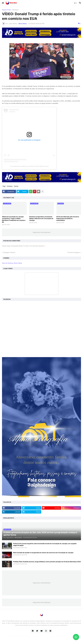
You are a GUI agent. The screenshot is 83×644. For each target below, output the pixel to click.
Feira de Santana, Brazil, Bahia (12, 263)
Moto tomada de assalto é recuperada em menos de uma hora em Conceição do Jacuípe (43, 553)
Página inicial (6, 10)
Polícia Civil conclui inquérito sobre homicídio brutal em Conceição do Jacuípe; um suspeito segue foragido (45, 544)
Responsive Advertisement (42, 232)
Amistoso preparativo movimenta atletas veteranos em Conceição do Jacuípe (41, 218)
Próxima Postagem (74, 252)
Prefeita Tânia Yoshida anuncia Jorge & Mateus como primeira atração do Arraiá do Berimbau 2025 (47, 562)
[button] (3, 3)
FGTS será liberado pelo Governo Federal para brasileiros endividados (68, 218)
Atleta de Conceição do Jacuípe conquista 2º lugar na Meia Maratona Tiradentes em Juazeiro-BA (14, 219)
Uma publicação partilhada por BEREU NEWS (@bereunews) (29, 166)
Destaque (15, 10)
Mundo (16, 186)
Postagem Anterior (9, 252)
